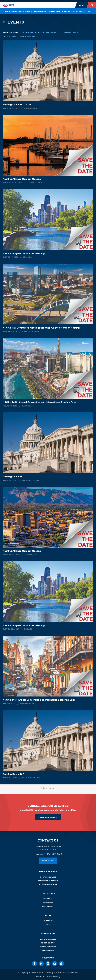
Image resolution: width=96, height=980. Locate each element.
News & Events (48, 906)
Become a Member (48, 939)
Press (48, 925)
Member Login (48, 950)
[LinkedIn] (41, 964)
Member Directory (48, 947)
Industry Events (29, 36)
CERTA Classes (51, 32)
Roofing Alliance (48, 877)
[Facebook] (35, 964)
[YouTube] (55, 964)
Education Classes (31, 32)
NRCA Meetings (10, 32)
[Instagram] (48, 964)
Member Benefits (48, 943)
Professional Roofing (48, 881)
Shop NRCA (48, 899)
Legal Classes (10, 36)
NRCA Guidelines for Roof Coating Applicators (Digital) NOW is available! (48, 11)
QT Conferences (69, 32)
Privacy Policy (53, 976)
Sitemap (40, 976)
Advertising (48, 921)
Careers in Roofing (48, 884)
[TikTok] (61, 964)
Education (48, 903)
